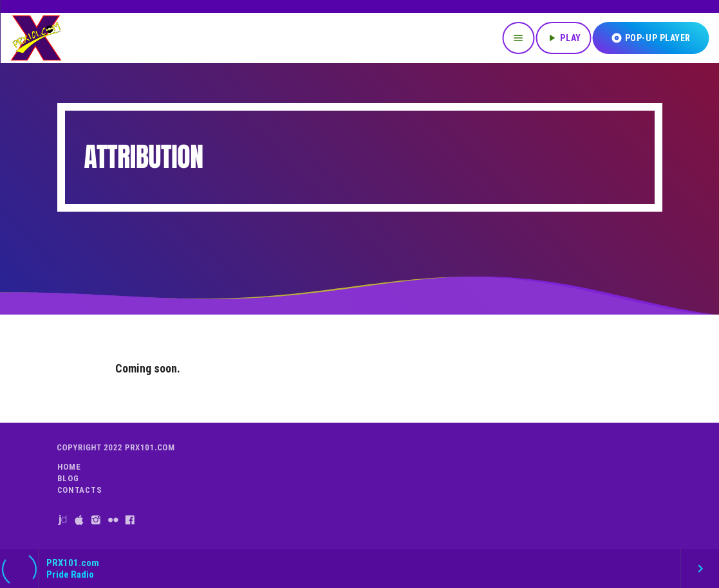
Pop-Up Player (651, 38)
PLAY (563, 38)
